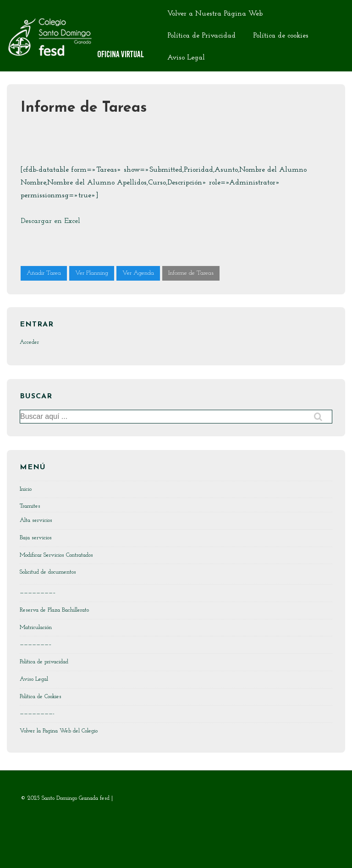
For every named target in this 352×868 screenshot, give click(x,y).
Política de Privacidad (201, 36)
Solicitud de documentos (48, 572)
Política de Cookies (41, 697)
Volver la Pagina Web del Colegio (59, 731)
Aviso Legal (186, 58)
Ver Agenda (138, 273)
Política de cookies (281, 36)
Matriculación (36, 627)
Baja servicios (36, 538)
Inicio (26, 489)
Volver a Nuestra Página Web (215, 14)
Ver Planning (92, 273)
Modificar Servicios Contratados (56, 555)
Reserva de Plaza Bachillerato (54, 610)
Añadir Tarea (44, 273)
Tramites (30, 506)
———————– (36, 644)
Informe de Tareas (191, 273)
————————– (38, 593)
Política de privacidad (44, 662)
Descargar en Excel (50, 221)
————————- (37, 713)
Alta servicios (36, 520)
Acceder (29, 342)
